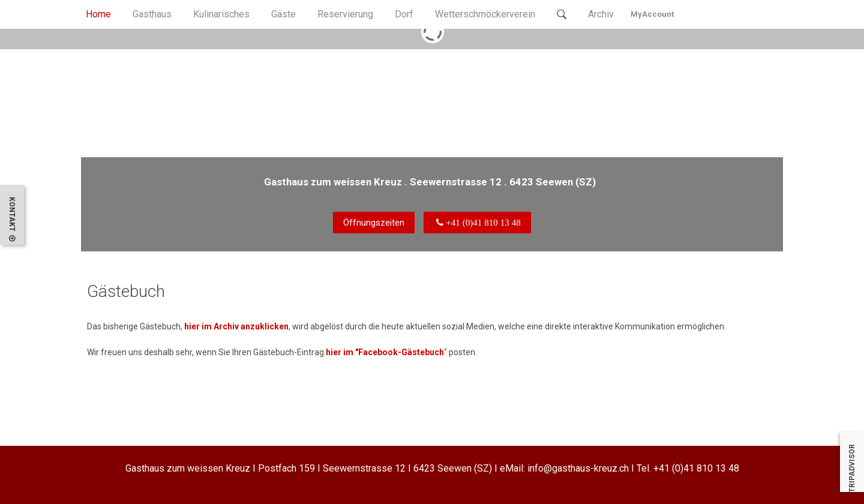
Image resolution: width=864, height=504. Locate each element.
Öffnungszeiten (374, 223)
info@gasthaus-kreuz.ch (578, 468)
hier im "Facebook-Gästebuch (385, 352)
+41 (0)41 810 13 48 (696, 468)
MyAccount (652, 14)
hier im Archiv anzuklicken (235, 327)
